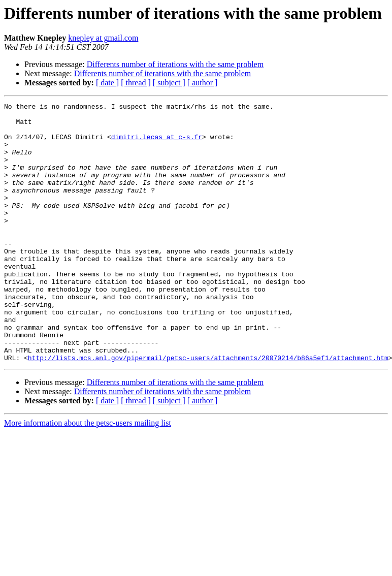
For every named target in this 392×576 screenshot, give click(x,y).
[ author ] (203, 83)
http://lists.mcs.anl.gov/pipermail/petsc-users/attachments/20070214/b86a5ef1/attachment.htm (208, 409)
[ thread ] (136, 83)
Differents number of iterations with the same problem (175, 64)
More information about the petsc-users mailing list (88, 475)
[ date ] (107, 83)
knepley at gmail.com (103, 38)
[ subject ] (169, 83)
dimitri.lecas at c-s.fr (157, 144)
